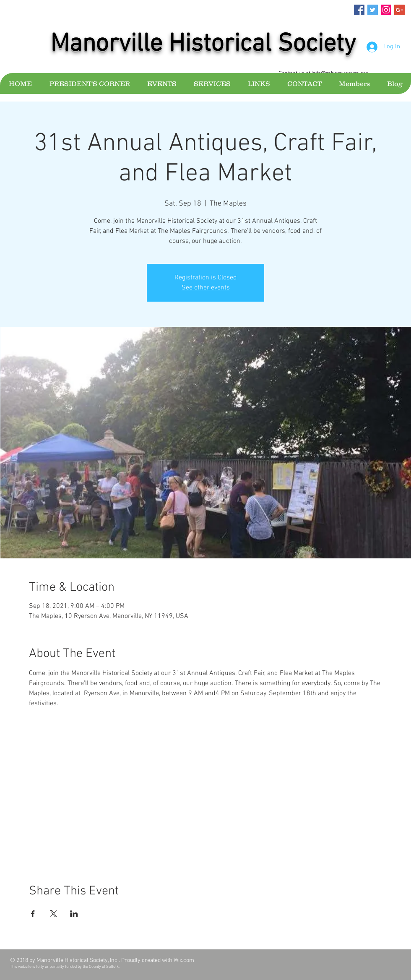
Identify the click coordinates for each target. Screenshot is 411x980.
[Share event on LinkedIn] (74, 914)
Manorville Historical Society (203, 44)
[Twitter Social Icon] (373, 10)
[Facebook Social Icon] (359, 10)
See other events (206, 288)
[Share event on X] (53, 914)
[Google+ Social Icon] (399, 10)
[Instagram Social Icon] (386, 10)
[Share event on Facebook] (33, 914)
